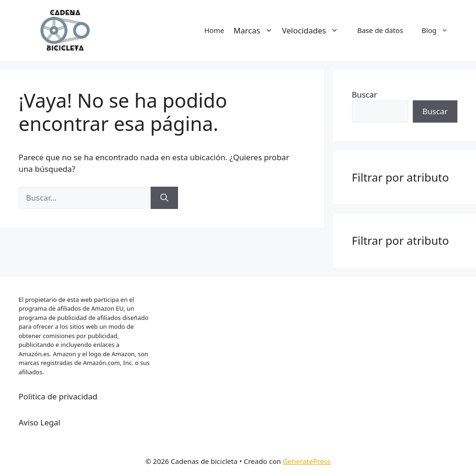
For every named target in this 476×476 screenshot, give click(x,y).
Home (214, 30)
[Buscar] (164, 198)
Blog (440, 30)
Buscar (364, 95)
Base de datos (380, 30)
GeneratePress (307, 461)
